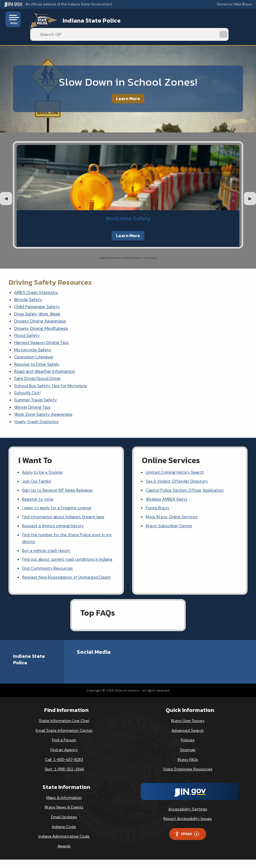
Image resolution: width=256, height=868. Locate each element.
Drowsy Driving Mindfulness (41, 313)
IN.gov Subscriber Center (170, 515)
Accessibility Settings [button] (188, 817)
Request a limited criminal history (55, 515)
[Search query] (215, 19)
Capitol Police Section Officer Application (187, 477)
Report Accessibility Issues (188, 827)
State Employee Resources (188, 777)
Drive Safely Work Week (37, 299)
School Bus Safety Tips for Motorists (51, 371)
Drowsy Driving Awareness (40, 306)
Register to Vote (38, 487)
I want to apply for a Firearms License (59, 496)
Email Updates (64, 825)
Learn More (128, 83)
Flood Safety (27, 320)
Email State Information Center (64, 739)
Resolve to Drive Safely (37, 349)
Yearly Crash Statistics (36, 407)
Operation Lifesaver (34, 342)
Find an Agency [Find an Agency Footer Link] (64, 758)
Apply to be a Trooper (44, 458)
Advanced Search (188, 739)
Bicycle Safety (28, 285)
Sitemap (188, 758)
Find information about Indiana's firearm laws (66, 506)
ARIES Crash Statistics (36, 278)
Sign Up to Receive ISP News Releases (59, 477)
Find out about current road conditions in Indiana (63, 555)
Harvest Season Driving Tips (41, 328)
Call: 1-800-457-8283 (64, 768)
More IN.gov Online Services (173, 506)
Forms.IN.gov (158, 496)
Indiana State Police (83, 19)
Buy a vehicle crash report (48, 542)
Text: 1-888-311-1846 (64, 777)
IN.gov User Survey (188, 729)
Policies (188, 748)
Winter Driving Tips (32, 392)
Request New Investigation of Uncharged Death (63, 582)
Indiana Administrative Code (64, 844)
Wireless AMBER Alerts (168, 487)
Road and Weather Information (45, 356)
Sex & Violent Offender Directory (178, 468)
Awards (64, 854)
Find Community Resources (49, 568)
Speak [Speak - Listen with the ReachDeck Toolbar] (187, 842)
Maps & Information (64, 806)
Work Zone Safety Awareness (43, 399)
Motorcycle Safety (33, 335)
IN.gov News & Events (64, 816)
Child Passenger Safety (37, 292)
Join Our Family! (37, 468)
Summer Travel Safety (36, 385)
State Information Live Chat (64, 729)
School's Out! (27, 378)
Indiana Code (64, 835)
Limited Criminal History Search (176, 458)
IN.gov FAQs (188, 768)
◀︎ (8, 183)
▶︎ (252, 183)
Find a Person (64, 748)
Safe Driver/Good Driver (37, 363)
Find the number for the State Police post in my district (65, 529)
